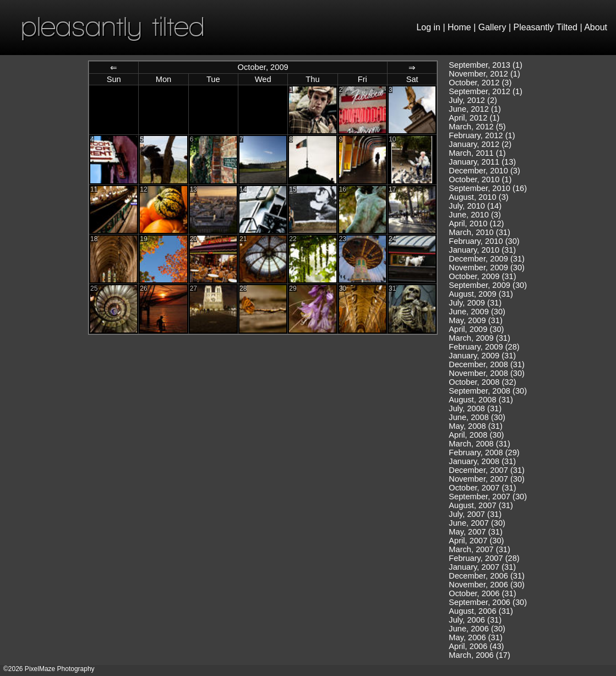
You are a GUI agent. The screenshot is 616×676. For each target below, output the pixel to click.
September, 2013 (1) (486, 65)
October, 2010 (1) (480, 179)
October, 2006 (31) (482, 593)
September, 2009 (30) (488, 285)
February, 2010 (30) (484, 241)
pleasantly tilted (113, 26)
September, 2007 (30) (488, 497)
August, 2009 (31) (481, 294)
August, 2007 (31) (481, 505)
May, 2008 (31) (475, 426)
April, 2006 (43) (476, 646)
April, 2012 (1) (474, 118)
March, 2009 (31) (479, 338)
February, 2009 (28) (484, 347)
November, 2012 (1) (484, 74)
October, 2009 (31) (482, 276)
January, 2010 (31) (482, 250)
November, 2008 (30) (487, 373)
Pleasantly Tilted (546, 27)
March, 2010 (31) (479, 232)
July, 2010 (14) (475, 206)
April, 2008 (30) (476, 435)
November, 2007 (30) (487, 479)
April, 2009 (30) (476, 329)
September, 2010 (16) (488, 188)
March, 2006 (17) (479, 655)
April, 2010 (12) (476, 223)
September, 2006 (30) (488, 602)
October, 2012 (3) (480, 83)
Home (459, 27)
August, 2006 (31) (481, 611)
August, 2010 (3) (478, 197)
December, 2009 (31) (487, 259)
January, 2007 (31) (482, 567)
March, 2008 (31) (479, 444)
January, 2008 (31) (482, 461)
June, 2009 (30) (477, 312)
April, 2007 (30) (476, 541)
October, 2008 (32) (482, 382)
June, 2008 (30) (477, 417)
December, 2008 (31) (487, 364)
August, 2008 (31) (481, 400)
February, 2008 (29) (484, 453)
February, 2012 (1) (482, 135)
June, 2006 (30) (477, 629)
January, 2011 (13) (482, 162)
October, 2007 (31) (482, 488)
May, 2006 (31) (475, 637)
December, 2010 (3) (484, 171)
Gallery (492, 27)
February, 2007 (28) (484, 558)
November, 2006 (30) (487, 585)
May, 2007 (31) (475, 532)
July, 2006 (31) (475, 620)
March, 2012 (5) (477, 127)
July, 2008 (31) (475, 408)
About (596, 27)
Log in (428, 27)
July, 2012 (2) (473, 100)
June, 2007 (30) (477, 523)
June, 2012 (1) (475, 109)
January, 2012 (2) (480, 144)
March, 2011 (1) (477, 153)
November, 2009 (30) (487, 268)
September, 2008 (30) (488, 391)
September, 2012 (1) (486, 91)
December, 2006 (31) (487, 576)
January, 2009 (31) (482, 356)
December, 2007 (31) (487, 470)
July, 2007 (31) (475, 514)
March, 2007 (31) (479, 549)
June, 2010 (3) (475, 215)
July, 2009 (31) (475, 303)
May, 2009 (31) (475, 320)
